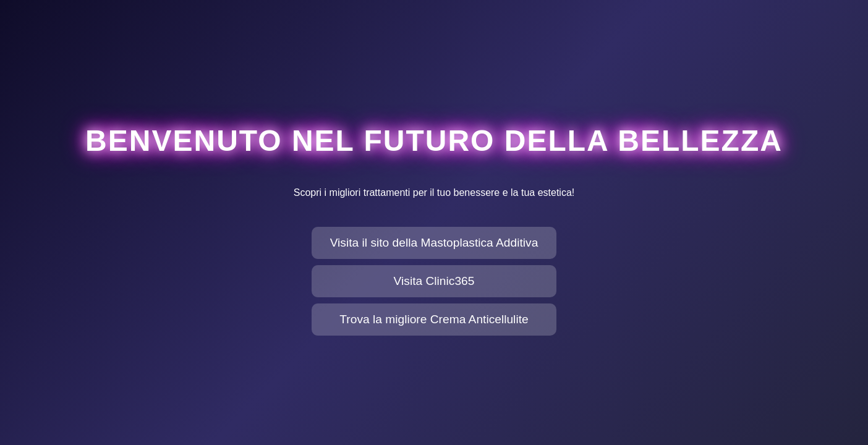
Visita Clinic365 (434, 281)
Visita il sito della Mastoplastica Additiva (434, 243)
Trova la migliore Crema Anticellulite (434, 319)
